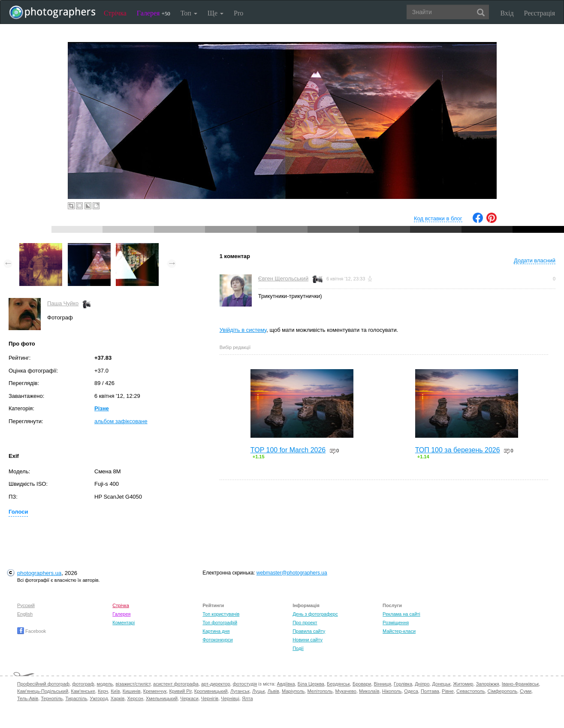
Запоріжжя (488, 684)
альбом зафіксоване (121, 421)
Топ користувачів (221, 614)
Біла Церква (311, 684)
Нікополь (392, 691)
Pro (238, 13)
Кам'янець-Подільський (43, 691)
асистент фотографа (176, 684)
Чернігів (210, 698)
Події (298, 648)
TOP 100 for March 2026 (288, 450)
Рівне (448, 691)
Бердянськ (338, 684)
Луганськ (240, 691)
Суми (526, 691)
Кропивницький (211, 691)
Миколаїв (369, 691)
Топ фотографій (220, 623)
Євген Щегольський (283, 278)
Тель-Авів (28, 698)
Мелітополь (320, 691)
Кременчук (155, 691)
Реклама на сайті (401, 614)
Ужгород (99, 698)
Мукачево (346, 691)
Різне (102, 408)
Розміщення (396, 623)
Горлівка (403, 684)
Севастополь (471, 691)
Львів (273, 691)
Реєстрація (540, 13)
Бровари (362, 684)
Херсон (135, 698)
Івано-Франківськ (520, 684)
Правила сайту (309, 631)
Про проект (305, 623)
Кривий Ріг (180, 691)
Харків (118, 698)
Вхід (507, 13)
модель (105, 684)
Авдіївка (286, 684)
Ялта (247, 698)
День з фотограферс (315, 614)
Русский (26, 605)
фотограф (83, 684)
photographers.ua (39, 573)
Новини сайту (308, 640)
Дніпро (422, 684)
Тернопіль (52, 698)
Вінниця (383, 684)
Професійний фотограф (43, 684)
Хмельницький (162, 698)
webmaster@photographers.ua (292, 573)
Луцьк (259, 691)
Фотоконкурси (217, 640)
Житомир (463, 684)
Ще (216, 13)
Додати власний (535, 260)
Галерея (154, 13)
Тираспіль (76, 698)
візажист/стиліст (133, 684)
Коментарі (124, 623)
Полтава (430, 691)
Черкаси (189, 698)
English (25, 614)
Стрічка (115, 13)
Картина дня (216, 631)
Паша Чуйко (63, 303)
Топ (189, 13)
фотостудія (245, 684)
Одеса (411, 691)
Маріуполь (293, 691)
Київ (115, 691)
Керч (103, 691)
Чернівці (230, 698)
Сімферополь (502, 691)
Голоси (18, 512)
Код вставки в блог (438, 218)
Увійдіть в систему (243, 330)
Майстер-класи (399, 631)
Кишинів (132, 691)
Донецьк (441, 684)
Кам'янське (83, 691)
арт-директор (216, 684)
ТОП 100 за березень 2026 (458, 450)
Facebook (32, 631)
